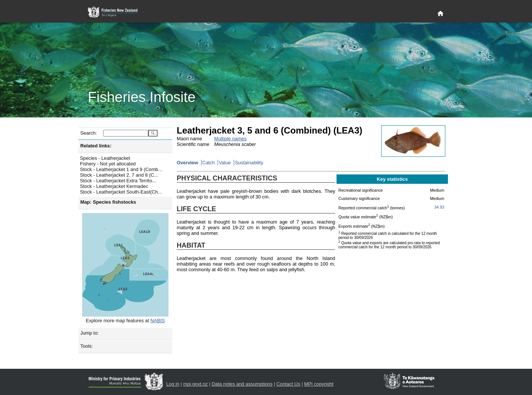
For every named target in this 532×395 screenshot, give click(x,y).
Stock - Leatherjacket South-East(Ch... (121, 192)
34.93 (439, 207)
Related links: (96, 146)
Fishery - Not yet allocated (108, 164)
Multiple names (230, 139)
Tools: (86, 346)
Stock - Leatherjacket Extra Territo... (118, 181)
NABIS (158, 321)
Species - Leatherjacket (105, 158)
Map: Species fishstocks (108, 202)
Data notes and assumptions (242, 384)
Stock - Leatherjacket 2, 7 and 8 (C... (119, 175)
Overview (187, 163)
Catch (208, 163)
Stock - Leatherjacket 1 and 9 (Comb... (121, 169)
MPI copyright (319, 384)
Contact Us (288, 384)
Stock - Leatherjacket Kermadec (114, 186)
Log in (173, 384)
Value (225, 163)
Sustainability (249, 163)
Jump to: (89, 333)
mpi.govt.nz (195, 384)
